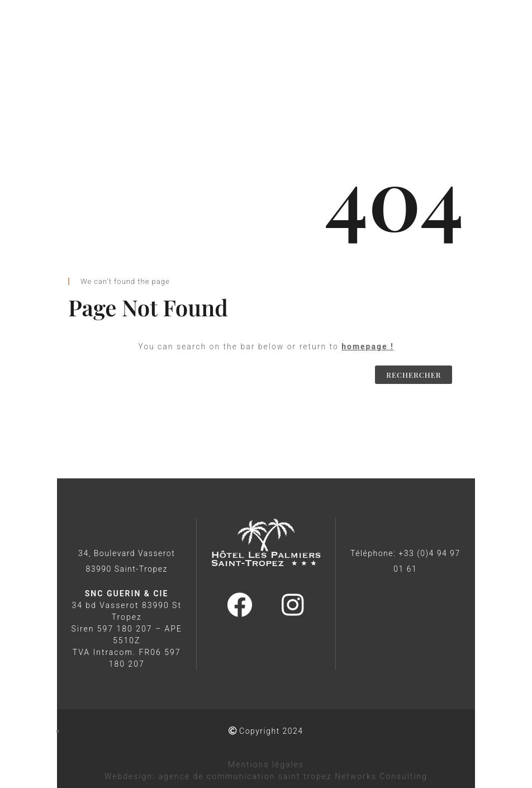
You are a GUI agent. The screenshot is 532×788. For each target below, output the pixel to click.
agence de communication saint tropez (245, 776)
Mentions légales (266, 765)
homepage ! (368, 346)
